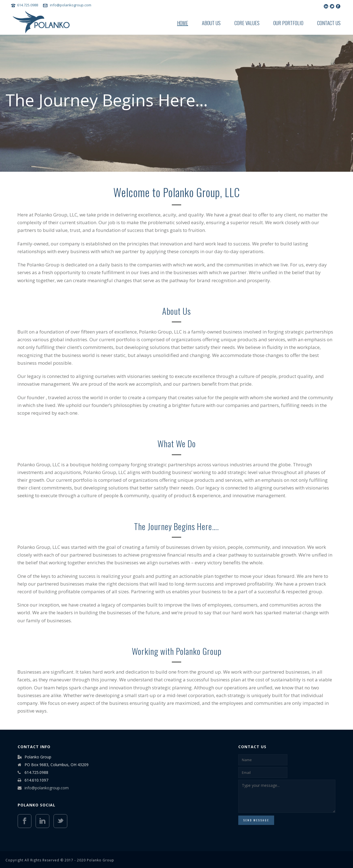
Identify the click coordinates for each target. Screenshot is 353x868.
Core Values (247, 23)
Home (183, 23)
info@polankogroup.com (71, 5)
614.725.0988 (28, 5)
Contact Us (329, 23)
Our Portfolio (288, 23)
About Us (211, 23)
